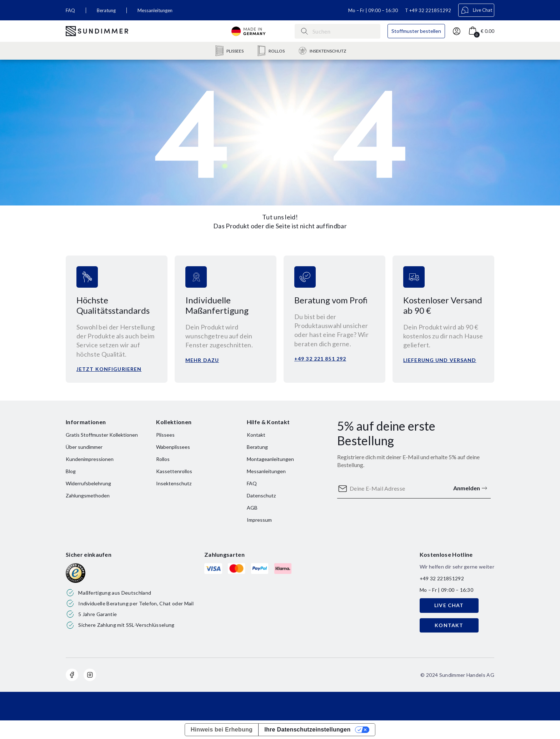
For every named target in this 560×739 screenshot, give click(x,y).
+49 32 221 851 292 (320, 359)
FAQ (70, 10)
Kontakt (256, 435)
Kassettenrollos (174, 471)
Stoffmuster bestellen (416, 31)
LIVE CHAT (449, 605)
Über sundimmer (84, 447)
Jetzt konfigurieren (109, 369)
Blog (71, 471)
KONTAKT (449, 625)
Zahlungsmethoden (88, 495)
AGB (252, 508)
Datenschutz (261, 495)
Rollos (163, 459)
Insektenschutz (174, 483)
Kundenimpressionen (90, 459)
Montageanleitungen (270, 459)
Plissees (165, 435)
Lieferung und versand (440, 360)
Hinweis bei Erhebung (222, 730)
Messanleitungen (155, 10)
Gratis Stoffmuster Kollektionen (102, 435)
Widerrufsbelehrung (88, 483)
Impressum (259, 520)
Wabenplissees (173, 447)
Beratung (106, 10)
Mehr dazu (202, 360)
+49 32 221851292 (430, 10)
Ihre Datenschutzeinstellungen (307, 730)
